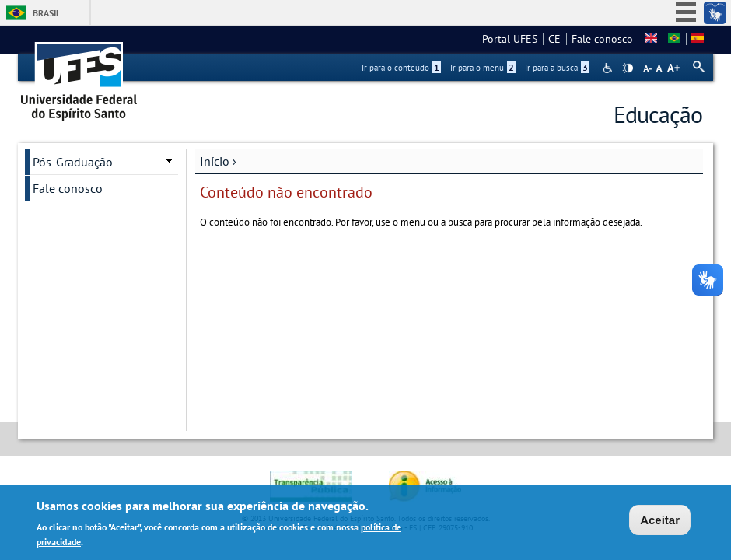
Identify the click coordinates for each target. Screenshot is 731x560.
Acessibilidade (609, 68)
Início (215, 161)
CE (554, 39)
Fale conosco (602, 39)
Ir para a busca (557, 68)
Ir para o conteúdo (401, 68)
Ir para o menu (483, 68)
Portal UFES (510, 39)
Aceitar (660, 521)
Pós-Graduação (73, 162)
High (628, 68)
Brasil (47, 13)
